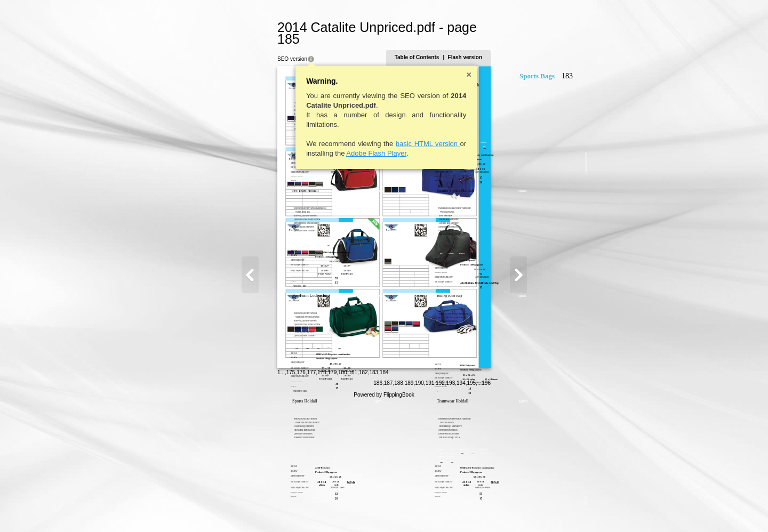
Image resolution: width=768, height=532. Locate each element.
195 (523, 509)
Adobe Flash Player (325, 142)
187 (440, 509)
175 (239, 508)
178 (270, 508)
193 (503, 509)
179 (280, 508)
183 (322, 508)
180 (291, 508)
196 (538, 509)
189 (461, 509)
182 (311, 508)
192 (493, 509)
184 (332, 508)
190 (472, 509)
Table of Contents (469, 46)
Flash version (517, 46)
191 (482, 509)
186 (430, 509)
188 (451, 509)
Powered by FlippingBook (384, 521)
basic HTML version (376, 132)
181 (301, 508)
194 (513, 509)
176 (249, 508)
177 (259, 508)
